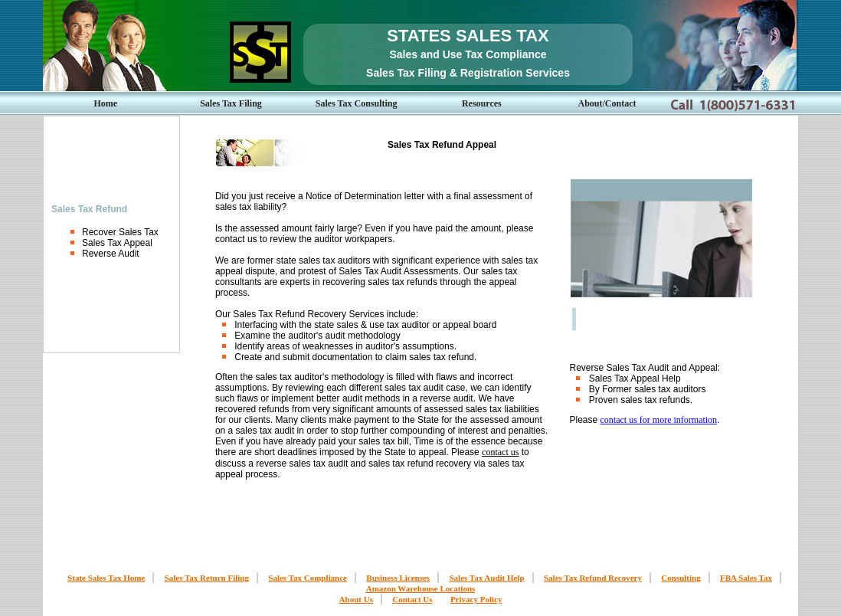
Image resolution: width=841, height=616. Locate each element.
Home (106, 103)
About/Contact (607, 103)
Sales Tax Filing (231, 103)
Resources (482, 103)
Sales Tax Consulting (357, 103)
